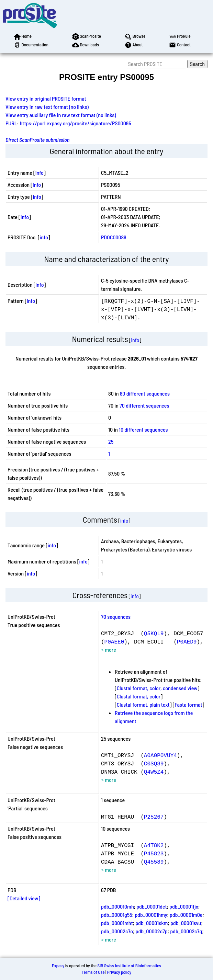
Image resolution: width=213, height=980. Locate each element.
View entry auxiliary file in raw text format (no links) (61, 115)
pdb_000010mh (117, 906)
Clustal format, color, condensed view (157, 688)
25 (111, 441)
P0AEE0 (114, 641)
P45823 (154, 853)
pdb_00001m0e (186, 915)
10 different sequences (143, 429)
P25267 (154, 817)
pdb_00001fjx (184, 906)
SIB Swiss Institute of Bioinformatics (129, 966)
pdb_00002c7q (186, 931)
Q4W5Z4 (154, 772)
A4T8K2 (154, 845)
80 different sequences (145, 393)
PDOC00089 (114, 237)
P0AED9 (187, 641)
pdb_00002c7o (117, 931)
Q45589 (154, 862)
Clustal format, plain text (143, 704)
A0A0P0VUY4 (160, 755)
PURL (11, 123)
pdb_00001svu (186, 923)
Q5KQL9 (154, 633)
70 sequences (116, 617)
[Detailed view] (24, 898)
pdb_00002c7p (152, 931)
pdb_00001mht (117, 923)
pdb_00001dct (152, 906)
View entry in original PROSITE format (46, 98)
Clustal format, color (139, 696)
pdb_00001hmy (151, 915)
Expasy (58, 966)
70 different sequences (144, 405)
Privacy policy (119, 972)
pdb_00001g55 (117, 915)
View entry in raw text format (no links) (47, 107)
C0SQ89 (154, 763)
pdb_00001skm (152, 923)
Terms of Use (93, 972)
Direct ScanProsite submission (37, 140)
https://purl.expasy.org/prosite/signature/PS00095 (76, 123)
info (40, 173)
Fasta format (188, 704)
